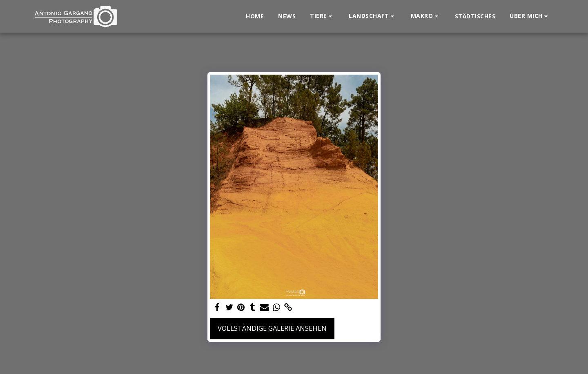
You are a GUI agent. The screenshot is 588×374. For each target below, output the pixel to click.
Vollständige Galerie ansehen (272, 328)
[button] (322, 16)
